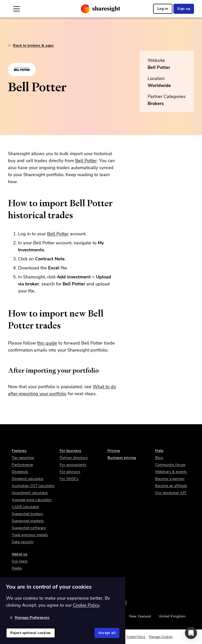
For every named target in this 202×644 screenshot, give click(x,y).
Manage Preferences (30, 618)
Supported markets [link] (28, 521)
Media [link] (17, 568)
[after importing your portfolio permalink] (6, 370)
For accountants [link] (73, 465)
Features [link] (19, 451)
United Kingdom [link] (172, 616)
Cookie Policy (136, 637)
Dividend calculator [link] (28, 479)
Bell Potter (159, 67)
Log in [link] (163, 9)
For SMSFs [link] (69, 479)
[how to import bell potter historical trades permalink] (6, 203)
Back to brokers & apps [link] (31, 45)
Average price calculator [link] (32, 500)
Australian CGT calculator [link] (33, 486)
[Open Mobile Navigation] (17, 9)
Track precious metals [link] (30, 535)
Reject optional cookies (31, 633)
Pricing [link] (114, 451)
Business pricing (122, 458)
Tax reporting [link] (23, 458)
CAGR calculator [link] (26, 507)
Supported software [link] (29, 528)
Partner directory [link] (74, 458)
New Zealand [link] (140, 616)
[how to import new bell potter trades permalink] (6, 313)
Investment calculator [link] (30, 493)
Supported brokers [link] (28, 514)
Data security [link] (23, 542)
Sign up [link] (184, 9)
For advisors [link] (70, 472)
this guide (47, 343)
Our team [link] (20, 561)
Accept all (107, 633)
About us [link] (20, 554)
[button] (191, 633)
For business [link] (71, 451)
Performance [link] (22, 465)
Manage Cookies (161, 637)
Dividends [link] (20, 472)
